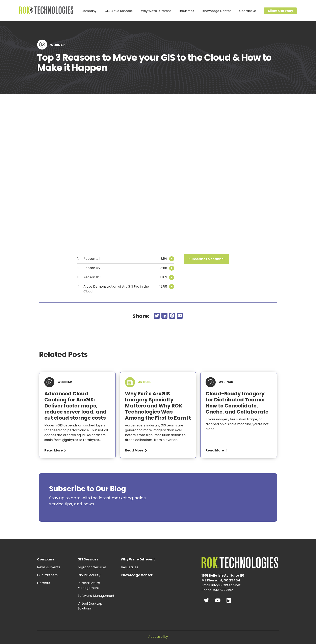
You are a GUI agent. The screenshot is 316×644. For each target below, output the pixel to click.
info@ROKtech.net (226, 585)
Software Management (96, 596)
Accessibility (158, 637)
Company (89, 11)
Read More (54, 450)
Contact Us (248, 11)
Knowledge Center (217, 11)
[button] (206, 259)
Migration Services (92, 567)
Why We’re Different (156, 11)
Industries (187, 11)
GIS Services (89, 559)
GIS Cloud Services (119, 11)
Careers (44, 583)
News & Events (49, 567)
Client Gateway (280, 11)
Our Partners (47, 575)
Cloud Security (89, 575)
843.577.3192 (223, 590)
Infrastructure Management (89, 585)
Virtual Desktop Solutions (90, 606)
